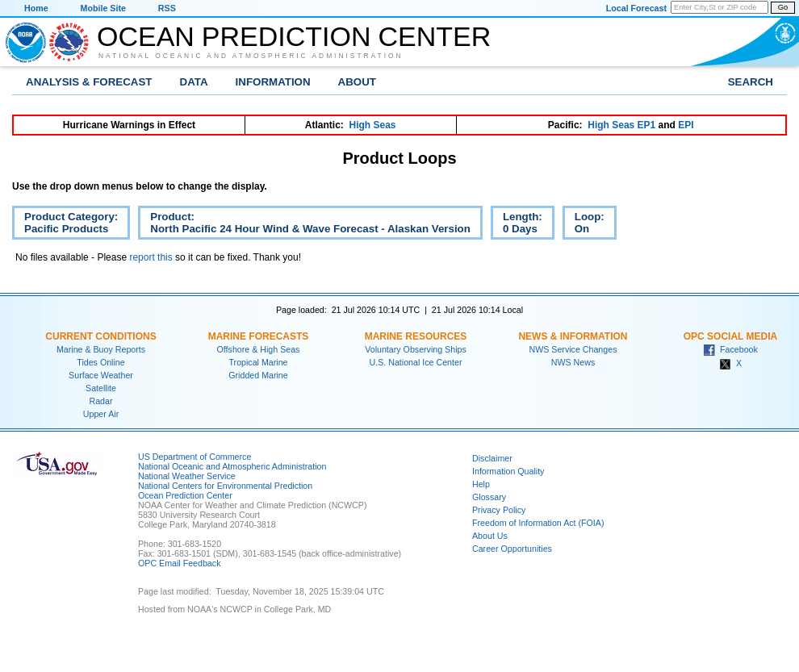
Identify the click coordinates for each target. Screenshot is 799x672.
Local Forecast (636, 8)
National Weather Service (187, 476)
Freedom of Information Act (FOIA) (538, 523)
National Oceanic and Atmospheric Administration (251, 56)
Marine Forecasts (259, 336)
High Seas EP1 (621, 125)
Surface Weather (101, 375)
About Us (490, 536)
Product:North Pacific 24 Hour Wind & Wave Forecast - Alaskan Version (304, 225)
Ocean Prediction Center (294, 36)
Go (783, 7)
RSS (167, 8)
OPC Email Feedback (179, 563)
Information (273, 82)
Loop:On (584, 225)
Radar (100, 401)
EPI (686, 125)
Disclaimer (492, 458)
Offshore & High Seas (259, 349)
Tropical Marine (258, 362)
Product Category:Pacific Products (65, 225)
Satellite (101, 388)
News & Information (573, 336)
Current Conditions (100, 336)
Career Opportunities (512, 549)
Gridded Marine (258, 375)
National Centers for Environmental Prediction (225, 486)
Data (194, 82)
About (357, 82)
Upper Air (101, 414)
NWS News (573, 362)
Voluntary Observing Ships (416, 349)
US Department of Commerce (195, 457)
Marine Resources (416, 336)
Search (751, 82)
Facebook (730, 349)
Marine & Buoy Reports (101, 349)
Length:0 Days (517, 225)
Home (36, 8)
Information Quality (508, 471)
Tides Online (100, 362)
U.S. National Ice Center (416, 362)
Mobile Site (103, 8)
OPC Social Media (730, 336)
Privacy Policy (499, 510)
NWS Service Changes (573, 349)
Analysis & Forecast (89, 82)
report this (151, 257)
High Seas (373, 125)
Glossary (489, 497)
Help (481, 484)
